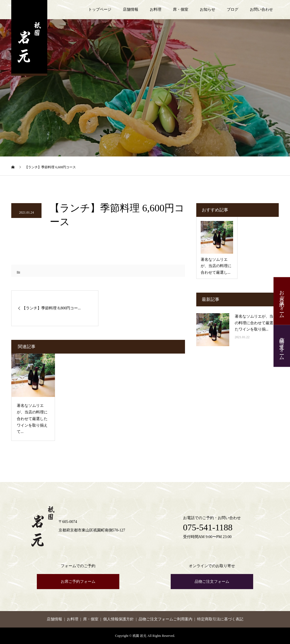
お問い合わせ (261, 9)
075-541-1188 (208, 527)
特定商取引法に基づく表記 (220, 619)
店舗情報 (131, 9)
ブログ (233, 9)
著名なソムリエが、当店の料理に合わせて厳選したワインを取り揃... (256, 323)
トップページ (100, 9)
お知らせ (208, 9)
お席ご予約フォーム (282, 301)
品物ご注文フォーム (282, 346)
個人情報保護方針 (118, 619)
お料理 (156, 9)
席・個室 (181, 9)
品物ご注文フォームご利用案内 (165, 619)
